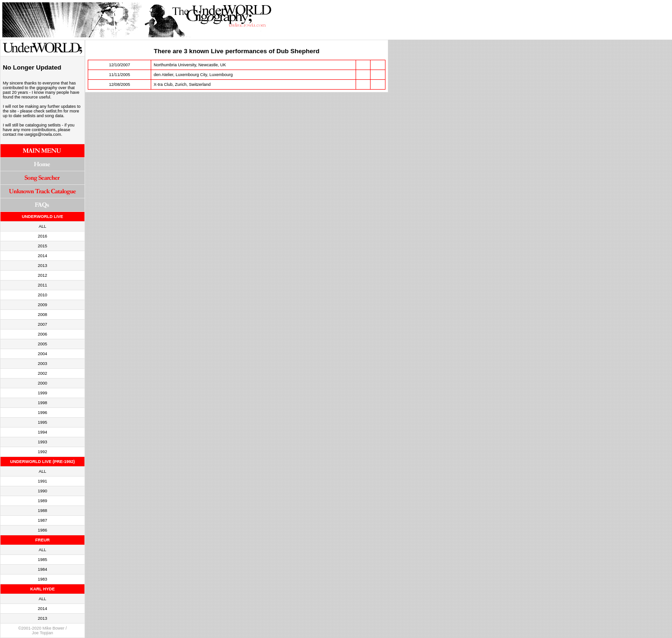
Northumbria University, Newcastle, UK (190, 65)
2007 (42, 324)
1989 (42, 501)
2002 (42, 373)
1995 (42, 422)
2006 (42, 334)
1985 (42, 560)
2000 (42, 383)
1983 (42, 579)
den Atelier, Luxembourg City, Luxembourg (193, 75)
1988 (42, 511)
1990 (42, 491)
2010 (42, 295)
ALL (42, 226)
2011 (42, 285)
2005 (42, 344)
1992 (42, 452)
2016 (42, 236)
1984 (42, 569)
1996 (42, 413)
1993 (42, 442)
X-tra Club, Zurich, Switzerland (182, 84)
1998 (42, 403)
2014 (42, 256)
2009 (42, 305)
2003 (42, 364)
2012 (42, 275)
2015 (42, 246)
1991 (42, 481)
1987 (42, 520)
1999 (42, 393)
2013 (42, 266)
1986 (42, 530)
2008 (42, 315)
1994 (42, 432)
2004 (42, 354)
